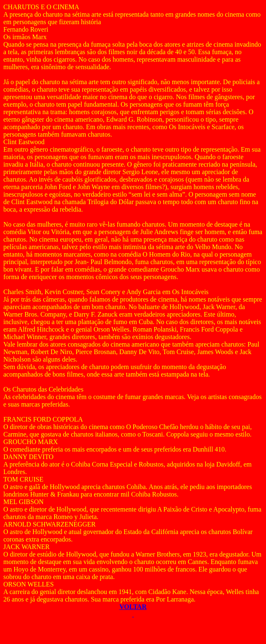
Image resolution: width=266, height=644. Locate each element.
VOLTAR (133, 607)
